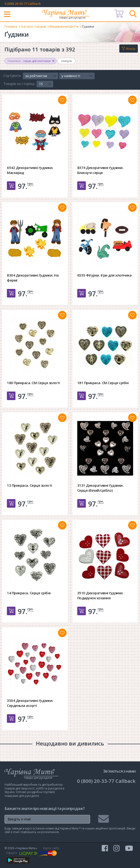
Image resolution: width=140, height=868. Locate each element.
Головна (11, 26)
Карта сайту (51, 848)
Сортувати (12, 76)
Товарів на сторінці (19, 84)
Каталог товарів (34, 26)
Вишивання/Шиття (64, 26)
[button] (41, 76)
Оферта (11, 853)
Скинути (66, 61)
